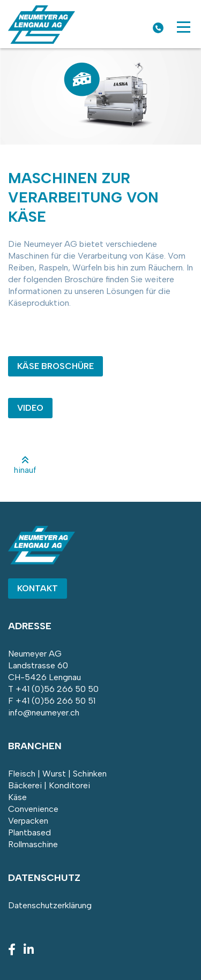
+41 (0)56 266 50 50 (57, 689)
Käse (17, 797)
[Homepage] (42, 41)
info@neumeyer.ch (44, 713)
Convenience (33, 809)
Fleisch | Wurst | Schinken (57, 774)
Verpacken (28, 821)
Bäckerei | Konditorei (49, 785)
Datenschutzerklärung (50, 905)
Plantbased (29, 832)
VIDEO (30, 408)
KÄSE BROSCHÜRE (55, 366)
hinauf (25, 465)
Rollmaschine (33, 844)
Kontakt (38, 588)
